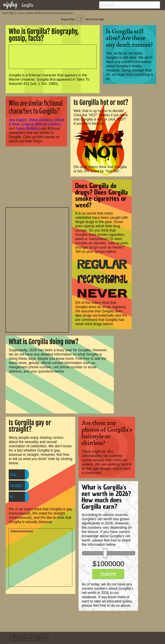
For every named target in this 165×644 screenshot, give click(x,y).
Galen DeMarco (28, 128)
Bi (11, 497)
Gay (13, 474)
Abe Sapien (18, 120)
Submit (108, 574)
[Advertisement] (37, 269)
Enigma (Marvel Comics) (41, 124)
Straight (16, 486)
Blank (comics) (41, 120)
